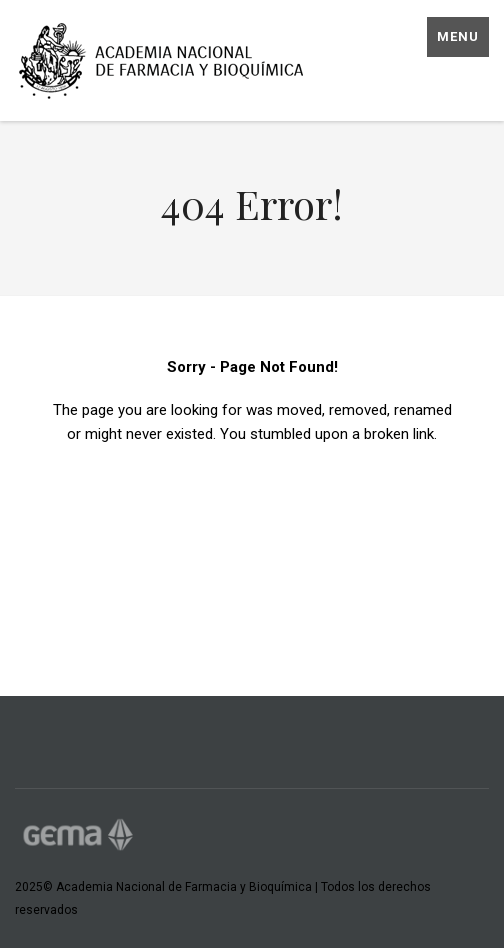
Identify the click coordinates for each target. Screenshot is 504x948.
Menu (458, 36)
